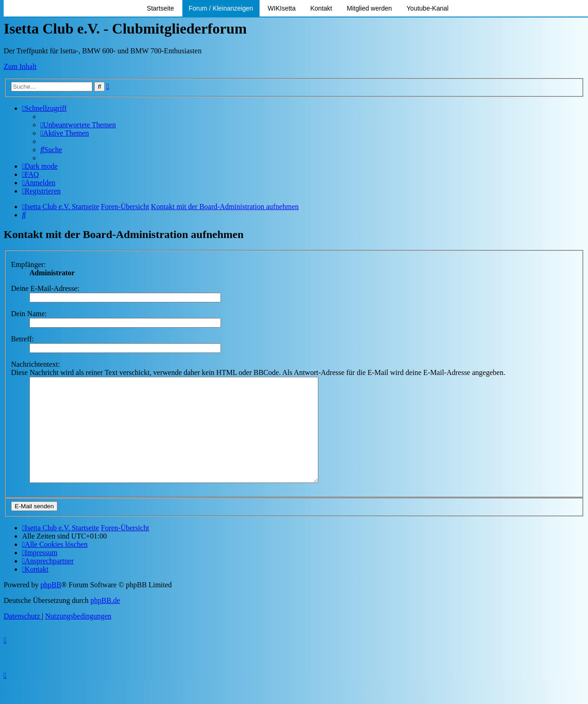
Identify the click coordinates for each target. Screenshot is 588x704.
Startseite (161, 8)
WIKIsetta (282, 8)
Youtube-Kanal (427, 8)
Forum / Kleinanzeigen (221, 8)
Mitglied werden (369, 8)
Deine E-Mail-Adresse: (45, 288)
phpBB (51, 605)
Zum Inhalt (20, 66)
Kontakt (321, 8)
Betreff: (22, 339)
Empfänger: (28, 264)
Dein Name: (29, 314)
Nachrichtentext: (36, 364)
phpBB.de (105, 621)
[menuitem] (78, 125)
